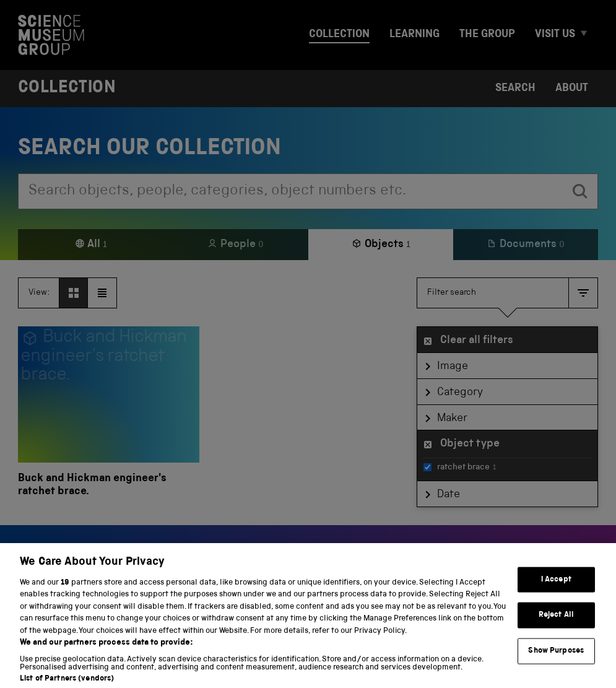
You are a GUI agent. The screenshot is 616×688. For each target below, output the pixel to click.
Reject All (556, 626)
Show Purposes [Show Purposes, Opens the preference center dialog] (556, 662)
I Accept (556, 590)
